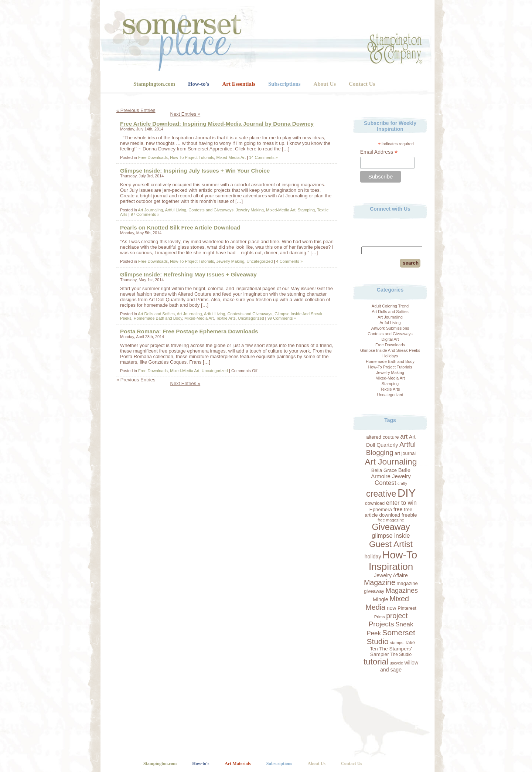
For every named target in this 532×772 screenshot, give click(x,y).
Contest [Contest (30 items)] (385, 483)
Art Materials (238, 764)
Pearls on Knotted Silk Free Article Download (180, 227)
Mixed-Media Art (390, 378)
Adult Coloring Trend (390, 306)
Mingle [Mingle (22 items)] (381, 599)
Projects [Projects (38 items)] (381, 624)
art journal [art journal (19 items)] (405, 453)
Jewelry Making (390, 373)
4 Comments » (290, 261)
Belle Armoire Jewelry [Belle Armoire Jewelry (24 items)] (391, 473)
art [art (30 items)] (404, 437)
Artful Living (390, 323)
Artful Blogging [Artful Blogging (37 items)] (391, 448)
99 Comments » (282, 318)
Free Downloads (390, 345)
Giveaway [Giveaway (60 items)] (391, 527)
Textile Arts (390, 389)
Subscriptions (284, 84)
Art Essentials (239, 84)
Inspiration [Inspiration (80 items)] (391, 567)
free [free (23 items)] (398, 509)
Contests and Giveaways (390, 334)
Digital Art (390, 339)
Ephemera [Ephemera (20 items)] (381, 509)
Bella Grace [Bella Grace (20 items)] (384, 470)
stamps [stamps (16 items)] (396, 643)
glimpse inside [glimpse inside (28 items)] (391, 535)
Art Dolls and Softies (390, 312)
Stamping (390, 384)
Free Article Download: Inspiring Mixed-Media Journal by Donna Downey (217, 124)
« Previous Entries (136, 110)
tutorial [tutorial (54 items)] (376, 662)
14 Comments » (263, 157)
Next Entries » (185, 114)
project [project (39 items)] (397, 616)
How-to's (199, 84)
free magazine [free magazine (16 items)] (391, 520)
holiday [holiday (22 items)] (373, 557)
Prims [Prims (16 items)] (380, 617)
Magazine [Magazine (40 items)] (380, 582)
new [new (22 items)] (392, 608)
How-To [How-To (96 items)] (400, 555)
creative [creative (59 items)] (381, 494)
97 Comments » (145, 214)
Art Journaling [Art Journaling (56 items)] (391, 462)
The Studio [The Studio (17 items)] (401, 654)
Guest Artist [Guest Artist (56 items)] (391, 544)
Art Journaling (390, 317)
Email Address (379, 152)
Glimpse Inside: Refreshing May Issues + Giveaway (188, 274)
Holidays (390, 356)
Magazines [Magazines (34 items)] (402, 591)
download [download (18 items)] (375, 503)
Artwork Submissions (390, 328)
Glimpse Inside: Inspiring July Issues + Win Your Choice (195, 171)
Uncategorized (390, 395)
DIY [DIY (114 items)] (407, 493)
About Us (325, 84)
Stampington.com (154, 84)
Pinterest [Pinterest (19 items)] (407, 608)
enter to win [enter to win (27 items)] (401, 503)
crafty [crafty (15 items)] (402, 483)
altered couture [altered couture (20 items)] (383, 437)
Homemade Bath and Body (390, 361)
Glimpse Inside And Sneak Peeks (390, 350)
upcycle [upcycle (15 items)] (396, 663)
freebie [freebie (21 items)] (409, 515)
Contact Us (362, 84)
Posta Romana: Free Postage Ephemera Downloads (189, 331)
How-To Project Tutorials (390, 367)
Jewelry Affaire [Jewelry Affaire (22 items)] (391, 575)
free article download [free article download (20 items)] (388, 512)
